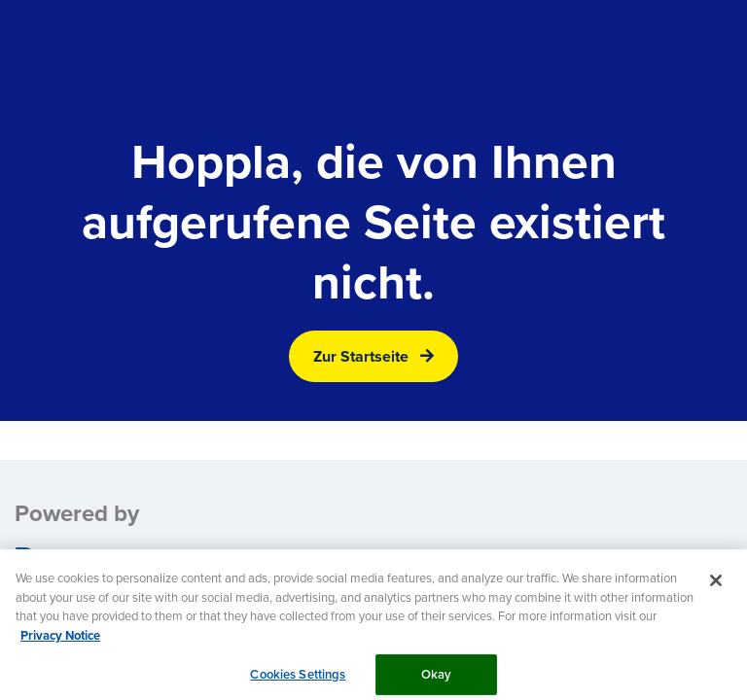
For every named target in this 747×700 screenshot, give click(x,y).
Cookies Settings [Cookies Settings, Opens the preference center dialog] (298, 680)
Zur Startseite (361, 356)
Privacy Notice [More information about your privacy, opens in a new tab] (60, 641)
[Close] (716, 586)
